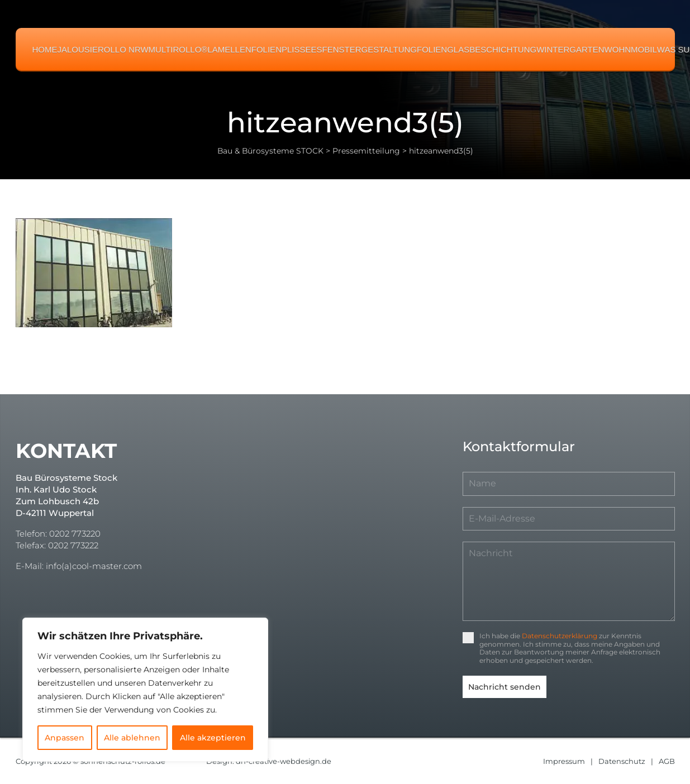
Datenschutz (622, 761)
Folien (267, 49)
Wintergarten (570, 49)
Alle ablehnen (132, 738)
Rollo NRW (123, 49)
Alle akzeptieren (213, 738)
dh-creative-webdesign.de (284, 761)
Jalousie (78, 49)
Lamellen (229, 49)
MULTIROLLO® (178, 49)
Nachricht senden (505, 687)
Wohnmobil (631, 49)
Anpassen (65, 738)
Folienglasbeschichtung (477, 49)
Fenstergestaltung (370, 49)
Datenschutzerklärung (560, 636)
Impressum (564, 761)
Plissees (302, 49)
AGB (667, 761)
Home (45, 49)
